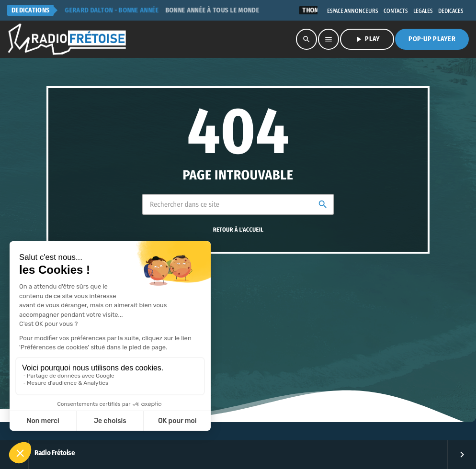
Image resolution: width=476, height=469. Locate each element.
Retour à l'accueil (238, 230)
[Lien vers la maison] (68, 39)
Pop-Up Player (432, 39)
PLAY (367, 39)
